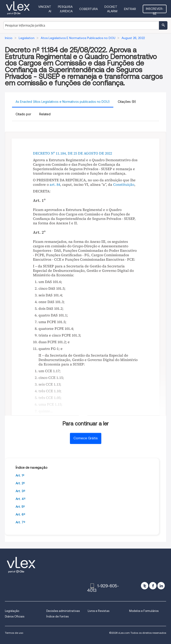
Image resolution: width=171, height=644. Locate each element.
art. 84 (55, 184)
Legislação (12, 611)
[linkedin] (161, 586)
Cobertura (89, 9)
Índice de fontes (57, 616)
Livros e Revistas (99, 611)
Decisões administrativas (63, 611)
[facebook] (153, 586)
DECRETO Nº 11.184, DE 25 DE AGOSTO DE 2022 (72, 153)
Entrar (130, 9)
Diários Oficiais (15, 616)
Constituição (124, 184)
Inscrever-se (155, 10)
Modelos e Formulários (144, 611)
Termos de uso (14, 633)
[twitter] (145, 586)
